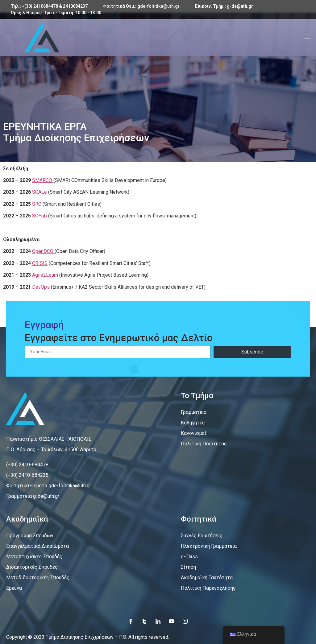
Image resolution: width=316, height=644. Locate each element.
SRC (37, 204)
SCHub (39, 216)
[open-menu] (306, 38)
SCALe (39, 192)
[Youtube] (172, 621)
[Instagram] (185, 621)
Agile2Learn (45, 275)
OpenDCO (43, 251)
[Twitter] (144, 621)
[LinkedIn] (158, 621)
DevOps (41, 287)
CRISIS (40, 263)
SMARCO (43, 180)
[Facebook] (131, 621)
